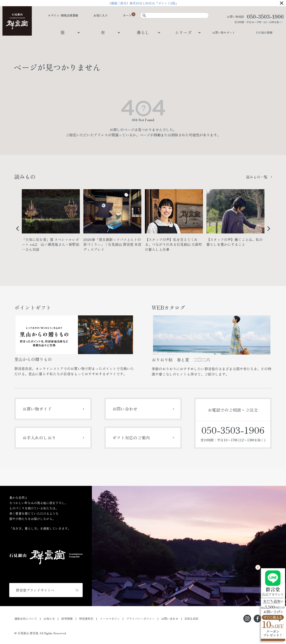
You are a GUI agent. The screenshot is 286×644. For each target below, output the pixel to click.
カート (127, 15)
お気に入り (101, 15)
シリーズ (183, 32)
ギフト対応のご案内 (131, 438)
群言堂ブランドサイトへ (35, 590)
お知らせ (49, 619)
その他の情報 (264, 32)
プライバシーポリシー (140, 619)
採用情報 (67, 619)
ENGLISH (191, 619)
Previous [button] (16, 232)
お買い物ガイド (37, 409)
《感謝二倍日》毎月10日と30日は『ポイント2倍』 (143, 3)
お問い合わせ (125, 409)
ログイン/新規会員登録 (63, 15)
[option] (51, 222)
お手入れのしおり (39, 438)
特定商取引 (86, 619)
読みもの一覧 (257, 177)
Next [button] (267, 232)
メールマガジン (110, 619)
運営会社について (26, 619)
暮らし (143, 32)
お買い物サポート (224, 32)
